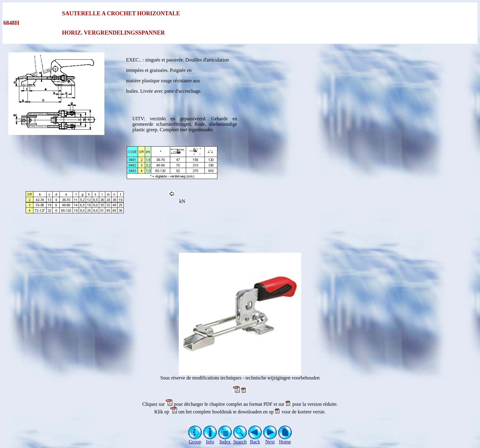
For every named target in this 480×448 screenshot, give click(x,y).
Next (270, 440)
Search (240, 440)
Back (255, 440)
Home (285, 440)
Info (210, 440)
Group (195, 440)
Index (225, 440)
